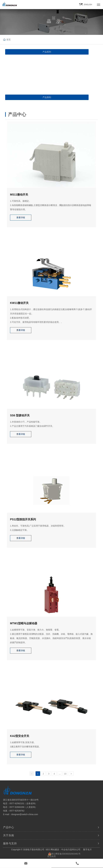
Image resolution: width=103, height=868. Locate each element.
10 (65, 774)
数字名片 (88, 850)
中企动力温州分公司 (71, 850)
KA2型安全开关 (20, 736)
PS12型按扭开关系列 (23, 519)
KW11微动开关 (19, 303)
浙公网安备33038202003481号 (66, 854)
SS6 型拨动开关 (20, 415)
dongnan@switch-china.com (25, 814)
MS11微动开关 (19, 195)
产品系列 (47, 52)
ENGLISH (88, 5)
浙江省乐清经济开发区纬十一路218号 (21, 800)
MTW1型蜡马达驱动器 (24, 623)
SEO (48, 850)
